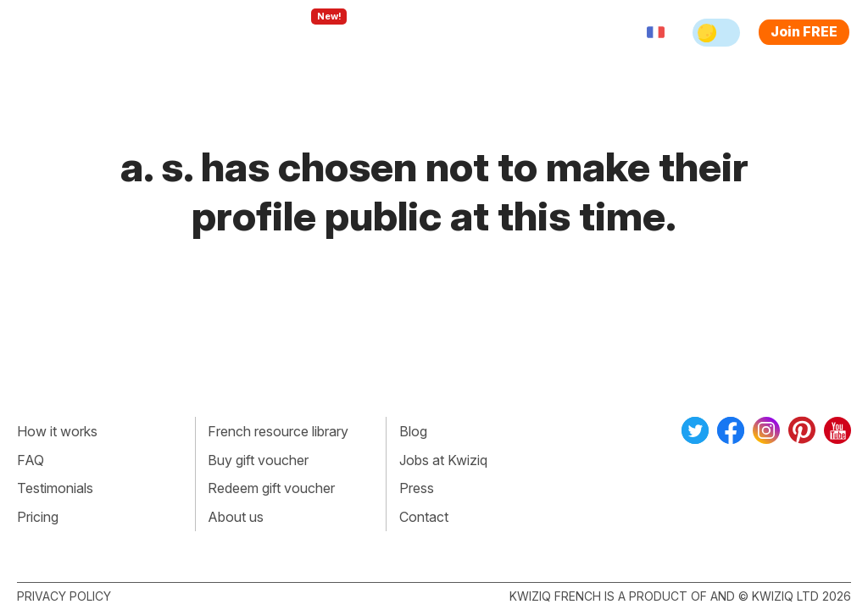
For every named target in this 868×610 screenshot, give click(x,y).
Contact (424, 517)
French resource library (278, 431)
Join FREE (804, 31)
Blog (413, 431)
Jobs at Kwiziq (443, 460)
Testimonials (55, 488)
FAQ (31, 460)
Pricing (492, 32)
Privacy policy (64, 596)
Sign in (555, 32)
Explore (315, 32)
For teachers (407, 32)
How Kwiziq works (205, 32)
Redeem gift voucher (271, 488)
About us (236, 517)
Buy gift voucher (258, 460)
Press (417, 488)
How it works (57, 431)
